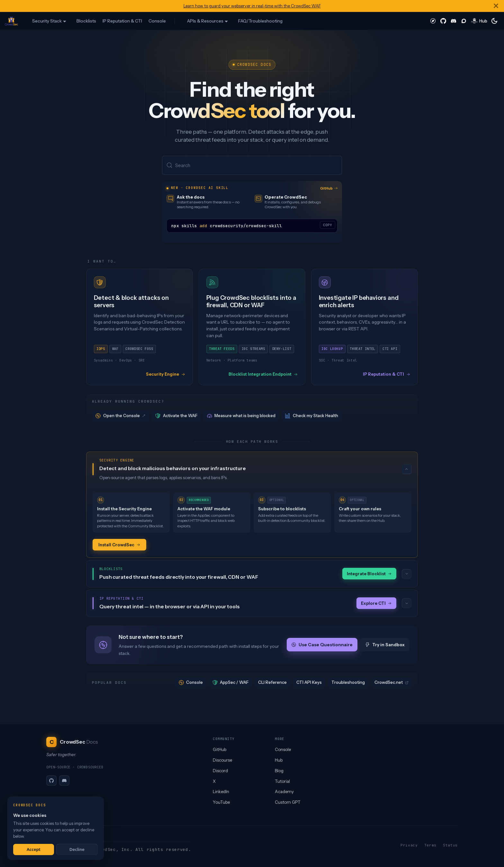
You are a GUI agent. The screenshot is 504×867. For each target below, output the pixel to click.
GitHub (329, 189)
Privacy (409, 845)
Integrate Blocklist (369, 574)
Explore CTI (376, 604)
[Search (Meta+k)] (252, 166)
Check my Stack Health (312, 416)
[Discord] (64, 781)
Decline (77, 849)
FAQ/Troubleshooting (260, 21)
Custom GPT (288, 802)
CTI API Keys (309, 683)
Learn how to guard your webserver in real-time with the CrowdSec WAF (252, 6)
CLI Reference (272, 683)
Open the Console (121, 416)
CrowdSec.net (392, 683)
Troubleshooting (348, 683)
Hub (279, 760)
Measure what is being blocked (241, 416)
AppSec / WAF (230, 683)
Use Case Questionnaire (322, 646)
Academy (284, 791)
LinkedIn (221, 791)
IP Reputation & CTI (122, 21)
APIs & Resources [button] (205, 21)
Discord (220, 771)
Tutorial (282, 781)
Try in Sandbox (385, 646)
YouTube (221, 802)
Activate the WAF (176, 416)
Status (450, 845)
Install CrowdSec (119, 545)
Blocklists (86, 21)
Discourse (222, 760)
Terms (430, 845)
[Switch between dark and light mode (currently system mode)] (494, 21)
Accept (34, 849)
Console (157, 21)
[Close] (496, 6)
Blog (279, 771)
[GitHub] (51, 781)
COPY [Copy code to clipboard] (328, 225)
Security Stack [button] (47, 21)
